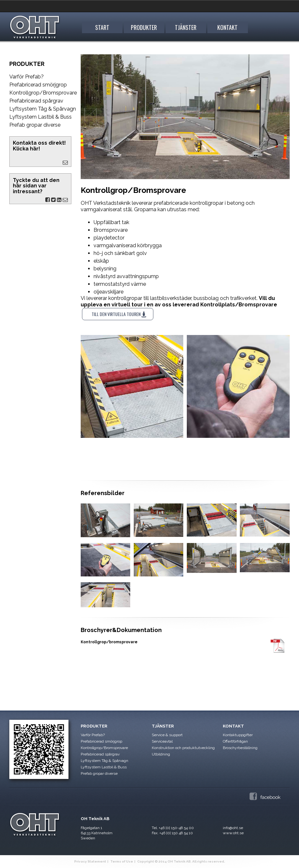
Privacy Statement (90, 861)
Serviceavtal (162, 741)
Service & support (167, 735)
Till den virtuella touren (119, 314)
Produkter (144, 27)
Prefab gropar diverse (35, 125)
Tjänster (186, 27)
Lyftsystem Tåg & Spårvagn (43, 109)
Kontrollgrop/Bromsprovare (43, 93)
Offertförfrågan (235, 741)
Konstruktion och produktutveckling (183, 748)
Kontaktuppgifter (238, 735)
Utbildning (161, 754)
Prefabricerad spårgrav (36, 101)
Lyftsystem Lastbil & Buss (41, 117)
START (102, 27)
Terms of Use (122, 861)
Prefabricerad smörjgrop (38, 85)
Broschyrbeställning (240, 748)
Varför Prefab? (27, 77)
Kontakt (227, 27)
